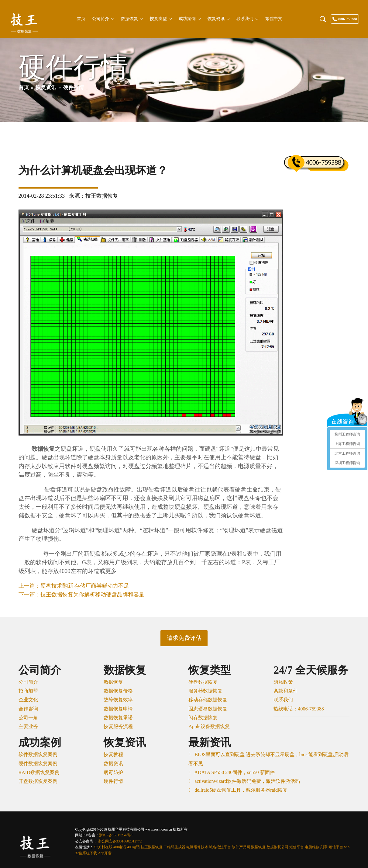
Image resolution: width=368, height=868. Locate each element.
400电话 (120, 847)
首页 (81, 19)
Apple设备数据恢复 (209, 726)
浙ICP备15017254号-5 (116, 835)
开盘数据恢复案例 (38, 781)
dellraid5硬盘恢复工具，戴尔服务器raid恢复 (240, 790)
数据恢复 (132, 19)
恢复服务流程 (118, 726)
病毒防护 (113, 772)
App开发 (105, 853)
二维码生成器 (174, 847)
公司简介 (103, 19)
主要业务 (28, 726)
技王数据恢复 (152, 847)
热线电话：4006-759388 (299, 709)
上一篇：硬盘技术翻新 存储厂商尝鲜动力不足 (74, 586)
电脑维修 (312, 847)
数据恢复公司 (277, 847)
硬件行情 (113, 781)
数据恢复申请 (118, 709)
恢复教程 (113, 754)
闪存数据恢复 (203, 718)
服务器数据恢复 (205, 691)
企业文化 (28, 700)
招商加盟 (28, 691)
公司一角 (28, 718)
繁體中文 (274, 19)
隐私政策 (283, 682)
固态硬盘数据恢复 (208, 709)
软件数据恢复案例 (38, 754)
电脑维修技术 (197, 847)
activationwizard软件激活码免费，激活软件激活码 (247, 781)
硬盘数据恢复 (203, 682)
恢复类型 (161, 19)
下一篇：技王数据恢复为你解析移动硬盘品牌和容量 (81, 595)
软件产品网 (241, 847)
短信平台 (297, 847)
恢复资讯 (219, 19)
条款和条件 (286, 691)
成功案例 (190, 19)
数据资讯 (113, 764)
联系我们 (248, 19)
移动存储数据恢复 (208, 700)
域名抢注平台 (220, 847)
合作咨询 (28, 709)
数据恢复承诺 (118, 718)
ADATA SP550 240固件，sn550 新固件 (234, 772)
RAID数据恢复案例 (39, 772)
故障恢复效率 (118, 700)
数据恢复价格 (118, 691)
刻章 (324, 847)
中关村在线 (103, 847)
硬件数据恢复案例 (38, 764)
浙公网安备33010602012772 (120, 841)
